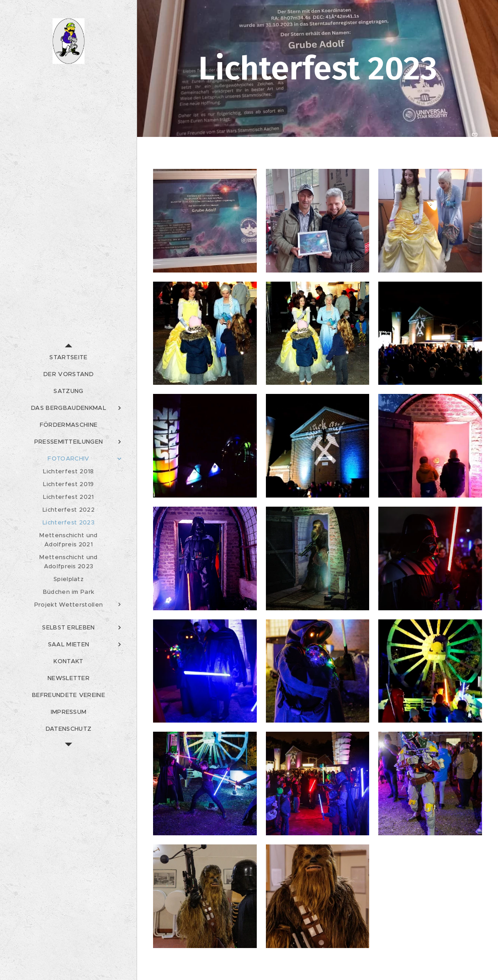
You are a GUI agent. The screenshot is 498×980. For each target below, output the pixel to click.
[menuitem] (69, 357)
